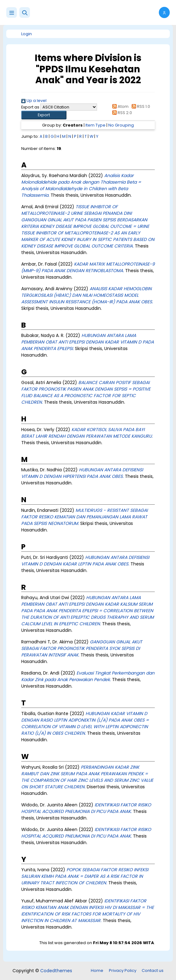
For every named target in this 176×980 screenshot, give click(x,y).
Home (97, 970)
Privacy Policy (123, 970)
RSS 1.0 (140, 106)
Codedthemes (56, 971)
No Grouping (121, 125)
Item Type (95, 125)
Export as (30, 107)
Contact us (153, 970)
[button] (25, 12)
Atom (120, 106)
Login (27, 34)
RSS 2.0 (121, 113)
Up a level (34, 101)
